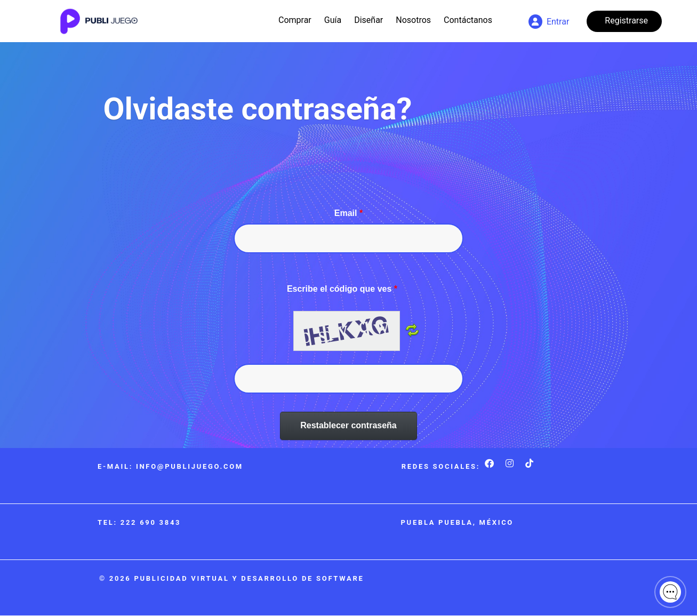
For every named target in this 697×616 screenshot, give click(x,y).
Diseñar (368, 20)
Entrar (549, 22)
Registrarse (626, 21)
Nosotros (413, 20)
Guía (333, 20)
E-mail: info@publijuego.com (170, 466)
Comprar (295, 20)
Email (348, 213)
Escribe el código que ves (342, 289)
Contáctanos (468, 20)
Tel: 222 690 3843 (139, 522)
